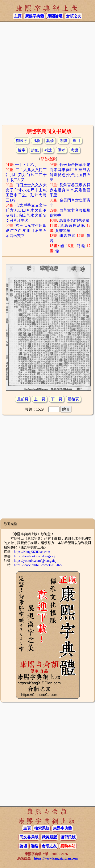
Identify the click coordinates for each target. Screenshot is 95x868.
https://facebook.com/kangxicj (34, 556)
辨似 (35, 150)
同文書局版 (29, 837)
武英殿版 (49, 837)
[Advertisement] (47, 73)
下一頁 (57, 399)
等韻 (63, 141)
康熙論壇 (55, 16)
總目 (77, 141)
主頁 (18, 16)
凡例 (37, 141)
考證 (75, 150)
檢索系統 (42, 828)
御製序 (22, 141)
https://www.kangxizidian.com (56, 858)
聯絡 (34, 846)
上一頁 (40, 399)
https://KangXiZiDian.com (32, 552)
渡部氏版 (68, 837)
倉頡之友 (74, 16)
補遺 (48, 150)
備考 (61, 150)
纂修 (50, 141)
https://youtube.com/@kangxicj (35, 561)
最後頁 (73, 399)
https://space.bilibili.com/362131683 (39, 565)
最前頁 (23, 399)
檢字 (22, 150)
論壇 (23, 846)
